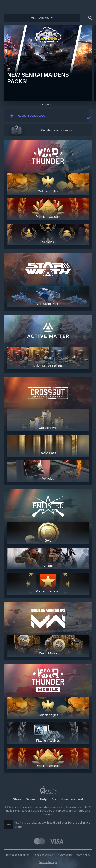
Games (31, 799)
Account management (67, 799)
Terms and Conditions (18, 855)
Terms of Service (44, 855)
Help (44, 799)
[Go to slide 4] (51, 105)
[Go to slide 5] (53, 105)
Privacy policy (64, 855)
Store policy (83, 855)
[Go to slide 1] (43, 105)
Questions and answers (57, 130)
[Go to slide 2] (45, 105)
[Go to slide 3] (48, 105)
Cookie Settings (48, 862)
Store (17, 799)
